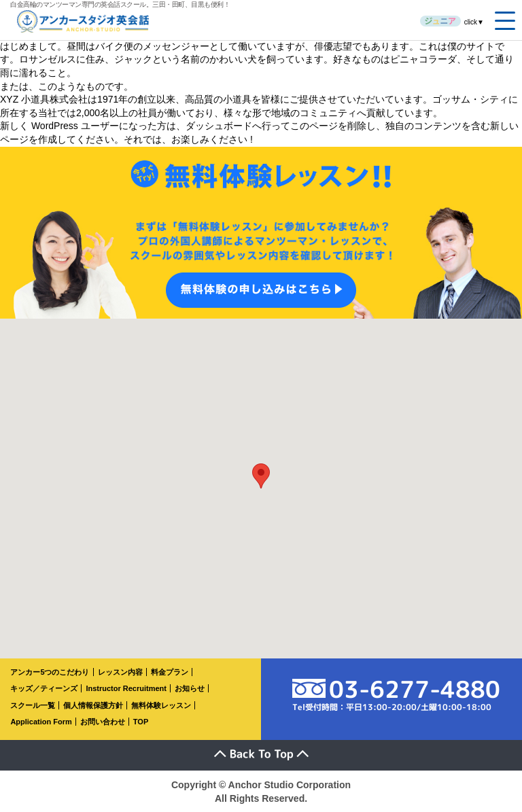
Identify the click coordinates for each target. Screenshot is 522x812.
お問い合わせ (103, 722)
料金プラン (170, 672)
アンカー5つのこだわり (50, 672)
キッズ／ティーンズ (44, 688)
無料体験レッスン (161, 705)
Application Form (41, 722)
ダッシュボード (219, 126)
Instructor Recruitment (126, 688)
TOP (141, 722)
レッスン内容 (120, 672)
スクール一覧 (33, 705)
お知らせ (190, 688)
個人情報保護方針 (93, 705)
